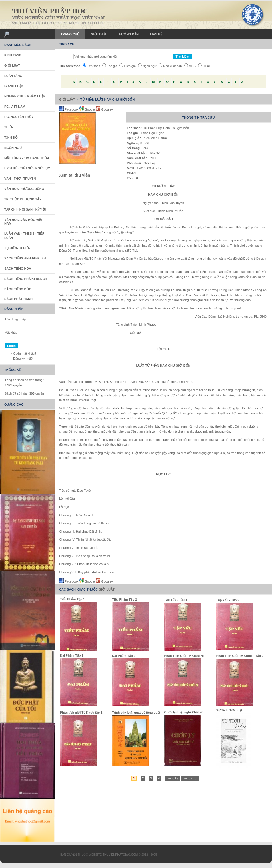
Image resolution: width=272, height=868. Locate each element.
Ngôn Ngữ (13, 148)
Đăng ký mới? (23, 359)
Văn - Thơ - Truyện (20, 179)
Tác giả (110, 66)
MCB (190, 66)
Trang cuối (190, 778)
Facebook (69, 109)
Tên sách (91, 66)
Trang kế (172, 778)
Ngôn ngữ (147, 66)
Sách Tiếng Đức (18, 289)
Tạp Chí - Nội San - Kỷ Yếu (25, 209)
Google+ (104, 109)
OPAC (205, 66)
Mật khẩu (11, 333)
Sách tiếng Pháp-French (26, 279)
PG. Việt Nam (15, 107)
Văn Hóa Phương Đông (24, 189)
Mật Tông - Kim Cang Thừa (27, 158)
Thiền (9, 127)
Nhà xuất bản (170, 66)
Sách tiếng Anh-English (25, 258)
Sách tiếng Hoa (18, 269)
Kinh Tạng (13, 55)
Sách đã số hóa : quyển (24, 393)
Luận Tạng (13, 76)
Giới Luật (67, 99)
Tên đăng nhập (15, 319)
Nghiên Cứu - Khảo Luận (25, 96)
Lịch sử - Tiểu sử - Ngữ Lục (27, 168)
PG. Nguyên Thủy (19, 117)
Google (87, 109)
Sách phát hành (18, 299)
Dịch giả (127, 66)
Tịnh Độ (11, 137)
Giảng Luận (14, 86)
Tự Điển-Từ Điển (17, 248)
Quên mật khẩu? (25, 353)
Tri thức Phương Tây (23, 199)
